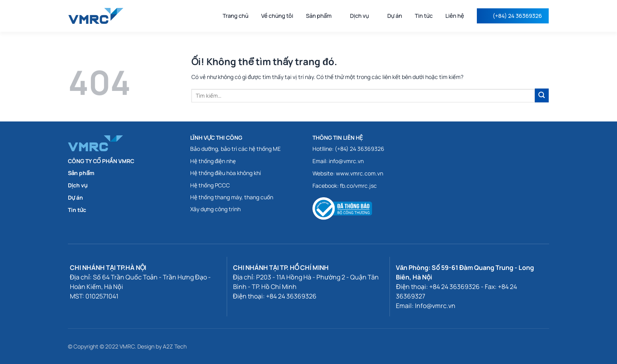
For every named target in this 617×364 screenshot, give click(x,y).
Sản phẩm (321, 16)
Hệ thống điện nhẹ (213, 161)
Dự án (394, 16)
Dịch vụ (362, 16)
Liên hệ (455, 16)
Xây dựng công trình (215, 209)
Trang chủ (236, 16)
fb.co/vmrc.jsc (358, 186)
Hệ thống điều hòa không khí (226, 173)
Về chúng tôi (277, 16)
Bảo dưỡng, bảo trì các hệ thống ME (235, 149)
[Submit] (542, 95)
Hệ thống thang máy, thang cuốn (232, 197)
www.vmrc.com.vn (360, 173)
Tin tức (424, 16)
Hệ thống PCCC (210, 185)
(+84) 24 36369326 (517, 16)
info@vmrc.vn (346, 161)
